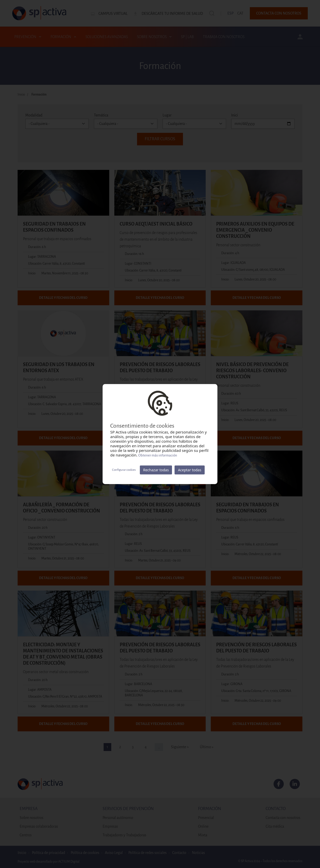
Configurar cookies (124, 470)
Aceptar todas (189, 470)
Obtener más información (158, 455)
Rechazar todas (156, 470)
